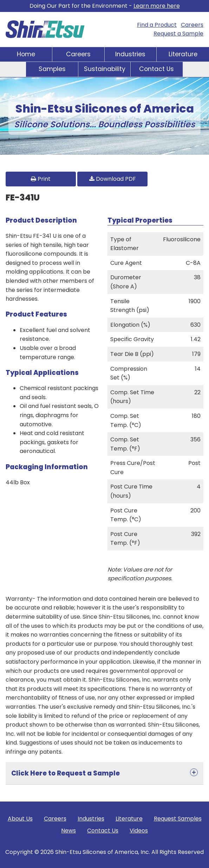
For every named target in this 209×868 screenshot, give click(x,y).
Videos (139, 831)
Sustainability (105, 69)
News (68, 831)
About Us (20, 819)
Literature (183, 54)
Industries (130, 54)
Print (41, 179)
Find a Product (157, 25)
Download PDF (113, 179)
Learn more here (157, 6)
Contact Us (156, 69)
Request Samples (178, 819)
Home (26, 54)
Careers (192, 25)
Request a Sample (178, 34)
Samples (52, 69)
